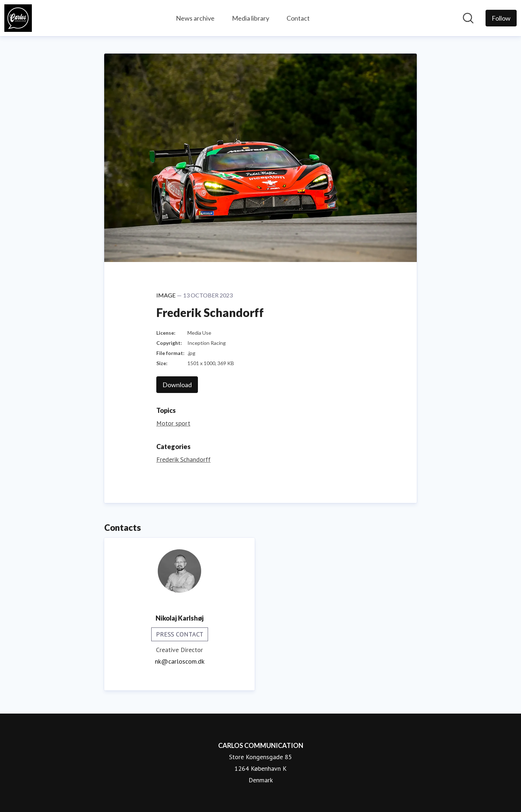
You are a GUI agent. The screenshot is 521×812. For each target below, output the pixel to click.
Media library (251, 18)
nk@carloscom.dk (180, 661)
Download (177, 385)
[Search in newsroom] (468, 18)
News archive (195, 18)
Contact (298, 18)
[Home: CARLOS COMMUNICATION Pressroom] (18, 18)
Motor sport (173, 423)
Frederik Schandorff (183, 459)
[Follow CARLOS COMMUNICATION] (501, 18)
